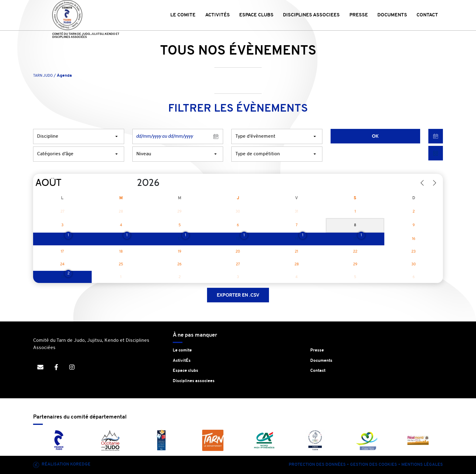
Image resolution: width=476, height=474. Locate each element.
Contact (318, 371)
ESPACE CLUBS (256, 15)
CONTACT (427, 15)
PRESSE (359, 15)
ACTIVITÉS (218, 15)
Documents (321, 361)
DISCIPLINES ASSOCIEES (311, 15)
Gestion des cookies (374, 465)
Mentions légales (422, 465)
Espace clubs (185, 371)
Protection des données (317, 465)
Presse (317, 350)
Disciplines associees (194, 381)
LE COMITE (183, 15)
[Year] (132, 183)
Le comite (182, 350)
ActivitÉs (182, 361)
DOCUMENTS (392, 15)
